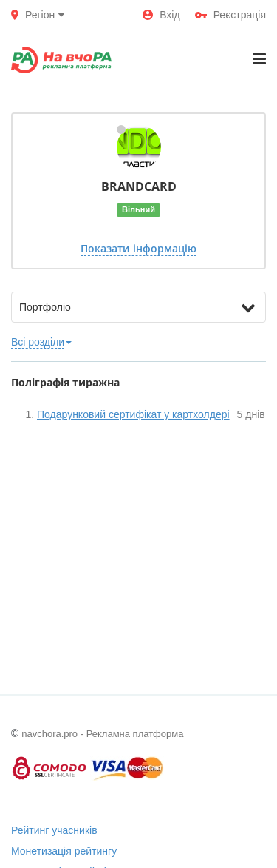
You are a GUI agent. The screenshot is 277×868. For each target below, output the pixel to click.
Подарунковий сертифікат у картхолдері (133, 414)
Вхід (161, 15)
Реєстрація (230, 15)
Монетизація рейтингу (64, 851)
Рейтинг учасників (54, 830)
